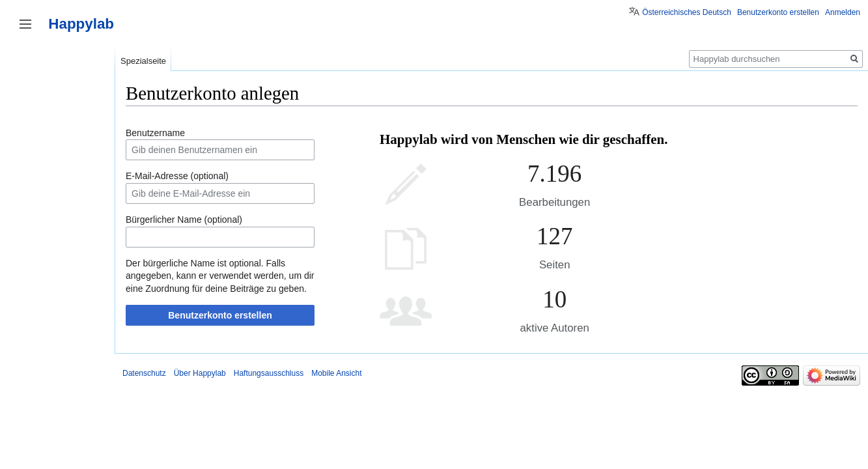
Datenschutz (144, 373)
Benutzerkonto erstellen (220, 315)
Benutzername (155, 133)
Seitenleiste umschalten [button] (25, 24)
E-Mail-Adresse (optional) (177, 176)
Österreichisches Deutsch (687, 12)
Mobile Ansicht (336, 373)
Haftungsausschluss (269, 373)
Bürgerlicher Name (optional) (184, 220)
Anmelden (843, 12)
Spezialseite (143, 61)
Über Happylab (200, 373)
